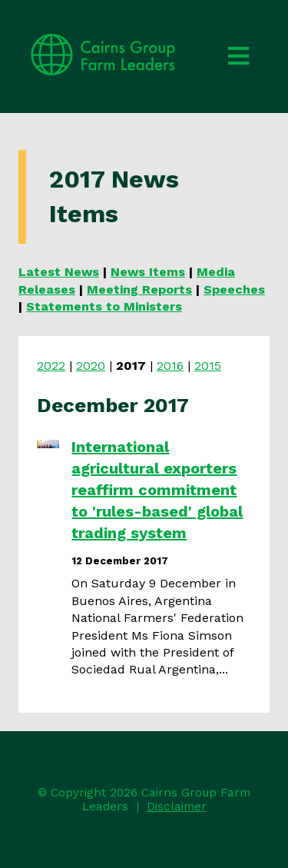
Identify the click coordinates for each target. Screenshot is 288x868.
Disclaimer (177, 806)
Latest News (59, 272)
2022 (51, 366)
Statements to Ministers (104, 306)
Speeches (234, 289)
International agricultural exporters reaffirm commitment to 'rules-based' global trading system (157, 490)
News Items (148, 272)
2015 (208, 366)
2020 (91, 366)
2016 (170, 366)
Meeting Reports (139, 289)
